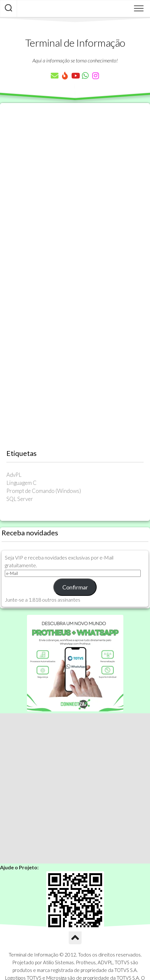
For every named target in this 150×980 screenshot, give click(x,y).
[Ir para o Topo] (75, 938)
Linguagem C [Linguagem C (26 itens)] (22, 483)
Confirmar (75, 587)
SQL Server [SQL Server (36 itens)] (20, 499)
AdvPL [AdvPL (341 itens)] (14, 475)
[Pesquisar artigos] (9, 9)
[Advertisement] (75, 788)
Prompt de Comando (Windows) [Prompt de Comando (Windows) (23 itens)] (44, 491)
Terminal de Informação (75, 43)
